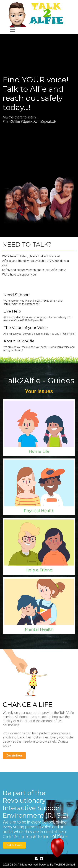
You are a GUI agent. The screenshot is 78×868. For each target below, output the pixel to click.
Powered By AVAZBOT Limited (57, 865)
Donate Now (14, 756)
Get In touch (14, 845)
